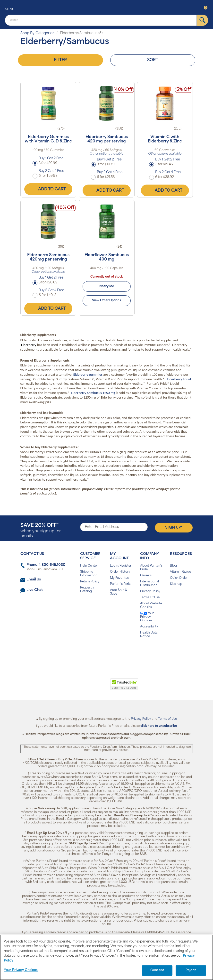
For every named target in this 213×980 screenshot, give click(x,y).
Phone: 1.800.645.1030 (46, 565)
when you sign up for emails (41, 531)
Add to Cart (48, 189)
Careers (146, 576)
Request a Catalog (87, 590)
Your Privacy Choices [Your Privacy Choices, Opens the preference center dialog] (21, 970)
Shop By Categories (37, 33)
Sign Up (174, 527)
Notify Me (107, 286)
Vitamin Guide (180, 572)
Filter (60, 60)
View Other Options (106, 300)
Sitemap (176, 584)
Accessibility (149, 627)
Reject (191, 970)
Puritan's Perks (121, 584)
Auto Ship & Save (119, 592)
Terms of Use (167, 719)
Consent (157, 970)
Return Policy (90, 582)
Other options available (106, 154)
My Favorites (119, 578)
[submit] (202, 20)
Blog (173, 566)
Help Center (89, 566)
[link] (87, 687)
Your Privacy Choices (147, 617)
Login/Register (121, 566)
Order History (120, 572)
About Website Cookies (151, 605)
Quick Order (179, 578)
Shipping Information (89, 574)
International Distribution (149, 583)
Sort (153, 60)
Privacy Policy (150, 591)
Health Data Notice (149, 635)
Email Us (34, 580)
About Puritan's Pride (151, 568)
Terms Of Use (150, 597)
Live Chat (35, 590)
